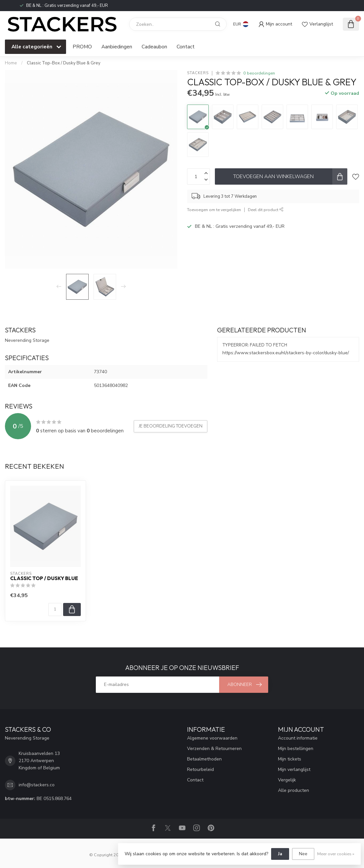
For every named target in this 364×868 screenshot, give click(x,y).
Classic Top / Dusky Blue (44, 578)
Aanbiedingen (117, 47)
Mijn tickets (290, 759)
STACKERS (198, 73)
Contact (186, 47)
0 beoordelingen (259, 73)
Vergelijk (287, 780)
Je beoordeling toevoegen (171, 426)
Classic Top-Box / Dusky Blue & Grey (64, 63)
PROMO (82, 47)
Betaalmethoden (204, 759)
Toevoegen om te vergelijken (214, 210)
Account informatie (298, 738)
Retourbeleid (200, 769)
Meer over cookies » (336, 854)
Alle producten (294, 790)
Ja (280, 854)
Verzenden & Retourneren (214, 749)
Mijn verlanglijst (294, 769)
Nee (303, 854)
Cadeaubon (154, 47)
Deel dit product (266, 210)
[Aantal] (55, 609)
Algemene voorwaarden (212, 738)
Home (11, 63)
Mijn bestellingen (296, 749)
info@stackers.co (37, 785)
